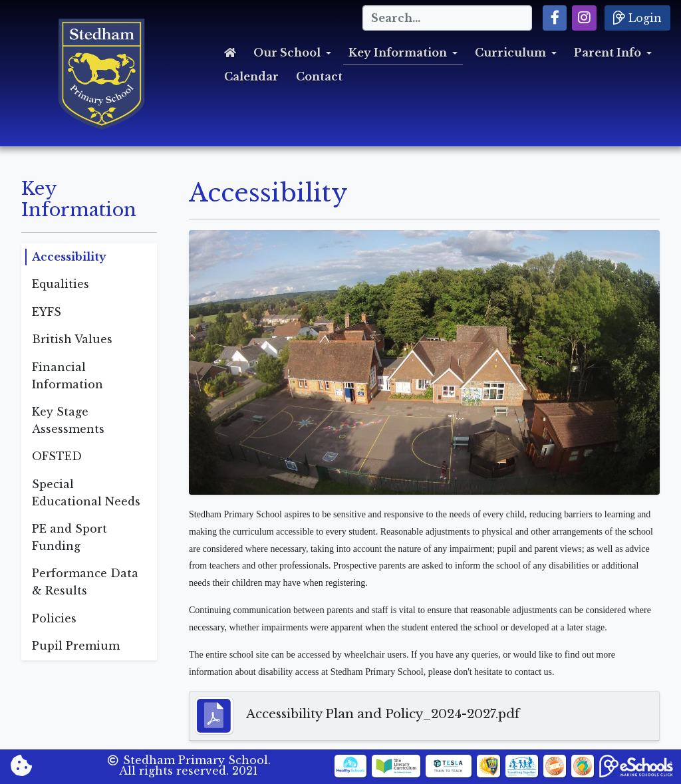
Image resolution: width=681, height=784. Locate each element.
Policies (54, 618)
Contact (319, 76)
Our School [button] (287, 53)
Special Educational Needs (86, 493)
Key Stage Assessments (68, 420)
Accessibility (69, 257)
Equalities (61, 284)
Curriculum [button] (510, 53)
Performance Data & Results (85, 582)
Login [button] (637, 17)
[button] (555, 18)
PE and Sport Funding (69, 537)
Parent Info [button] (608, 53)
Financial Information (68, 376)
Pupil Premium (76, 646)
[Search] (447, 18)
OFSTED (57, 456)
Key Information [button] (398, 53)
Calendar (251, 76)
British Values (72, 339)
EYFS (47, 312)
